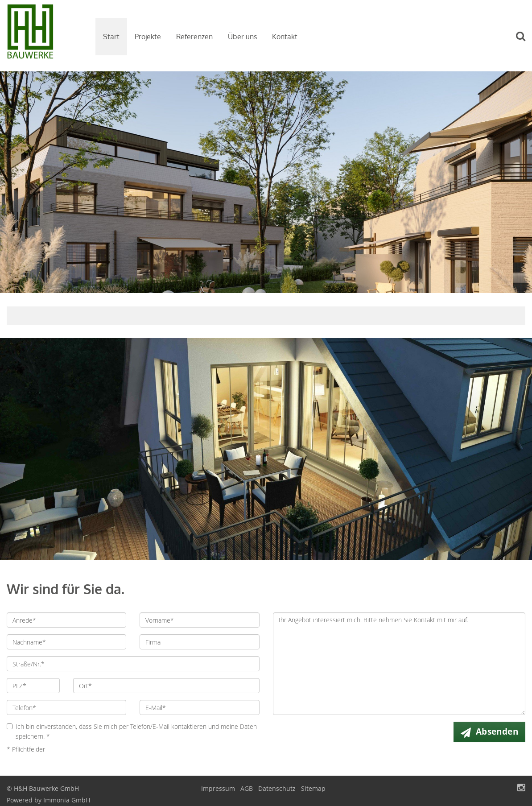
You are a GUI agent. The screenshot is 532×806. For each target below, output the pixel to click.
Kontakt (285, 37)
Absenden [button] (497, 732)
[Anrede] (66, 620)
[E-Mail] (199, 707)
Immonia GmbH (67, 800)
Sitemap (313, 788)
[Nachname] (66, 642)
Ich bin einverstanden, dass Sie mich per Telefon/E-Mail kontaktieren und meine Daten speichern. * (132, 731)
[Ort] (166, 686)
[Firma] (199, 642)
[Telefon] (66, 707)
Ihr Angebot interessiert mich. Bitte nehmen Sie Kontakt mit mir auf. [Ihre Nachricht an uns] (399, 664)
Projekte (148, 37)
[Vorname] (199, 620)
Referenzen (194, 37)
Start (111, 37)
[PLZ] (33, 686)
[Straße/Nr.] (133, 664)
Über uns (242, 37)
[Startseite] (44, 36)
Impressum (218, 788)
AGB (247, 788)
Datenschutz (277, 788)
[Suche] (525, 42)
